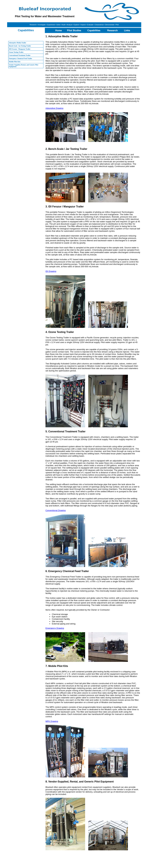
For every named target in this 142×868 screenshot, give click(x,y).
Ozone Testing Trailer (16, 52)
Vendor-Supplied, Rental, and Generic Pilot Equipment (24, 66)
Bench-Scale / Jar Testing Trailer (20, 46)
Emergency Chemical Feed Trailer (21, 58)
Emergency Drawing (55, 628)
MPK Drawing (52, 721)
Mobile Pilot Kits (15, 62)
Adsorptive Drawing (54, 108)
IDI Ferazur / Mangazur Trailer (20, 49)
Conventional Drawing (56, 510)
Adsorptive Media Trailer (18, 43)
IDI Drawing (51, 271)
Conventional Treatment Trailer (20, 55)
